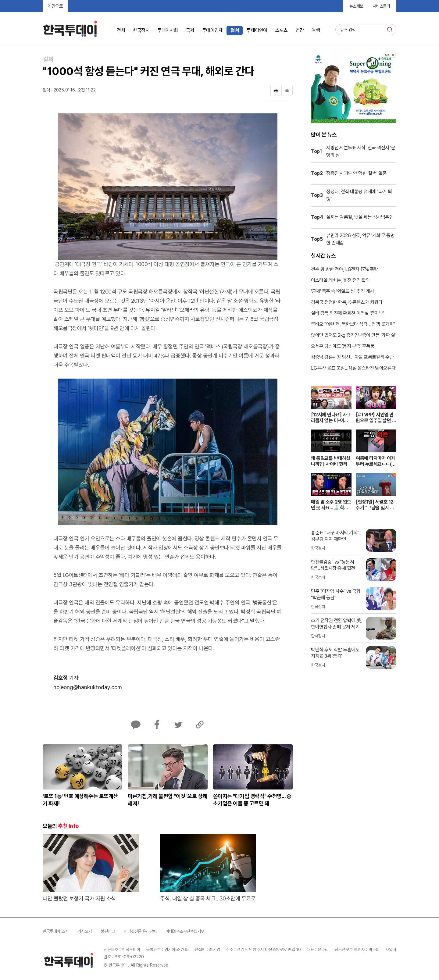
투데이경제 (212, 30)
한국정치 (141, 30)
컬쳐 (235, 30)
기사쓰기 (84, 931)
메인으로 (55, 6)
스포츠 (282, 30)
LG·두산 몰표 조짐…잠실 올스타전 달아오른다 (353, 368)
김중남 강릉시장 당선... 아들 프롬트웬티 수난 (352, 357)
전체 (121, 30)
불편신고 (108, 931)
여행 (316, 30)
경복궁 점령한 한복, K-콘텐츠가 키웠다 (347, 302)
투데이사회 (168, 30)
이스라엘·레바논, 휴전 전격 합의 (340, 280)
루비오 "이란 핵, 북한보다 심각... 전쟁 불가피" (353, 324)
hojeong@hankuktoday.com (88, 687)
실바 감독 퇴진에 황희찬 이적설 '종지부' (347, 313)
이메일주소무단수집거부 (185, 931)
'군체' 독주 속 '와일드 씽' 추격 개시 (343, 291)
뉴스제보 (356, 6)
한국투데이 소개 (55, 931)
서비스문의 (381, 6)
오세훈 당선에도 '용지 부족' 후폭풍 (343, 346)
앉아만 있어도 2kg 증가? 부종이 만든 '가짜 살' (353, 335)
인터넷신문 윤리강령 (140, 931)
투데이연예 (257, 30)
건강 (300, 30)
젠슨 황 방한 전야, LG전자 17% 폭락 (344, 269)
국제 (190, 30)
